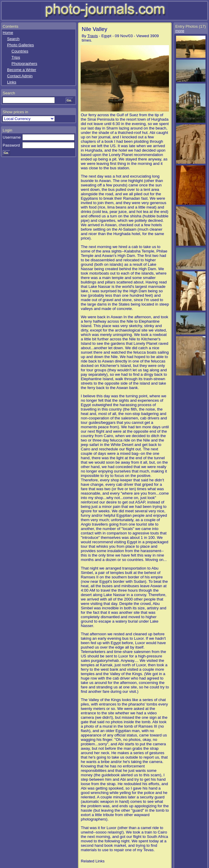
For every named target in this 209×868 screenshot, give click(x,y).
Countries (20, 51)
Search (13, 39)
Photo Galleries (20, 45)
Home (8, 33)
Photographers (24, 64)
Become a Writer (22, 70)
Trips (16, 57)
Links (12, 82)
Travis (93, 36)
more (180, 31)
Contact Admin (20, 76)
